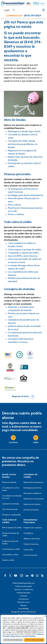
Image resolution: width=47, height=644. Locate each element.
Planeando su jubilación (33, 493)
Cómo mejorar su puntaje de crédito (25, 250)
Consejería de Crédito (30, 476)
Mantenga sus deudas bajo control (24, 131)
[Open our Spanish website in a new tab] (7, 10)
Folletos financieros (31, 544)
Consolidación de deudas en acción (12, 497)
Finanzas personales (17, 174)
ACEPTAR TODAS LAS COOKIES (34, 640)
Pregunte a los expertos (33, 528)
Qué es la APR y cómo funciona (23, 256)
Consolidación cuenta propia (10, 489)
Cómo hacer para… (31, 555)
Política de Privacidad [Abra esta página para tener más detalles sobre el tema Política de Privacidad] (23, 586)
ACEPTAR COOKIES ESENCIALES (13, 640)
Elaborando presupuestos (33, 482)
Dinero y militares (16, 214)
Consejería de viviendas (19, 289)
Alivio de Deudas (15, 120)
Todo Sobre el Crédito (9, 521)
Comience (13, 440)
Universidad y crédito (10, 555)
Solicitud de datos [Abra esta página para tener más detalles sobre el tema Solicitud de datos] (24, 593)
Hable (36, 440)
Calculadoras (28, 533)
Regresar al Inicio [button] (23, 396)
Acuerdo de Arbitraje (29, 636)
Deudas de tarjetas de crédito (10, 534)
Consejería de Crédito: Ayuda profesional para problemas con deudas (23, 144)
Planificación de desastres (34, 499)
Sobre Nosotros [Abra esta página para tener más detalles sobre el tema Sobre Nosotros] (24, 602)
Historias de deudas (31, 510)
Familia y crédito (8, 560)
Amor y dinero (14, 205)
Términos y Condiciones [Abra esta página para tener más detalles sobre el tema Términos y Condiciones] (24, 589)
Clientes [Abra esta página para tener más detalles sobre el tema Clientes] (23, 605)
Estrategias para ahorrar (32, 488)
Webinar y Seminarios (32, 539)
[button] (29, 4)
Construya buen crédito (11, 549)
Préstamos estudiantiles (11, 515)
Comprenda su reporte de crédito (23, 253)
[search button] (14, 10)
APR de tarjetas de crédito (12, 528)
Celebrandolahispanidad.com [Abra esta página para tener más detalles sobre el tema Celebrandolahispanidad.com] (23, 583)
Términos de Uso (15, 636)
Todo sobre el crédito (18, 222)
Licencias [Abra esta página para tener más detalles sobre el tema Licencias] (23, 596)
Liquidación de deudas (11, 504)
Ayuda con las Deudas (9, 476)
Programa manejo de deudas (10, 542)
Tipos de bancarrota (10, 509)
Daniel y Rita (28, 550)
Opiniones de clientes (32, 504)
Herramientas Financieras (30, 521)
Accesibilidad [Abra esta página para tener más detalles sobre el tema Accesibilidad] (24, 609)
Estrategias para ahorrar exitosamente (26, 195)
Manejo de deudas (9, 482)
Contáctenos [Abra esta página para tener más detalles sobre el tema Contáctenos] (24, 599)
